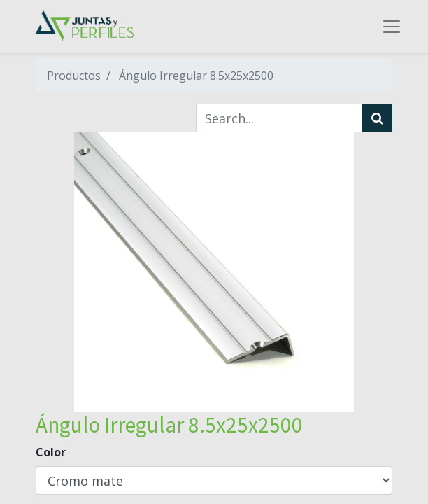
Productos (74, 76)
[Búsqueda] (377, 118)
